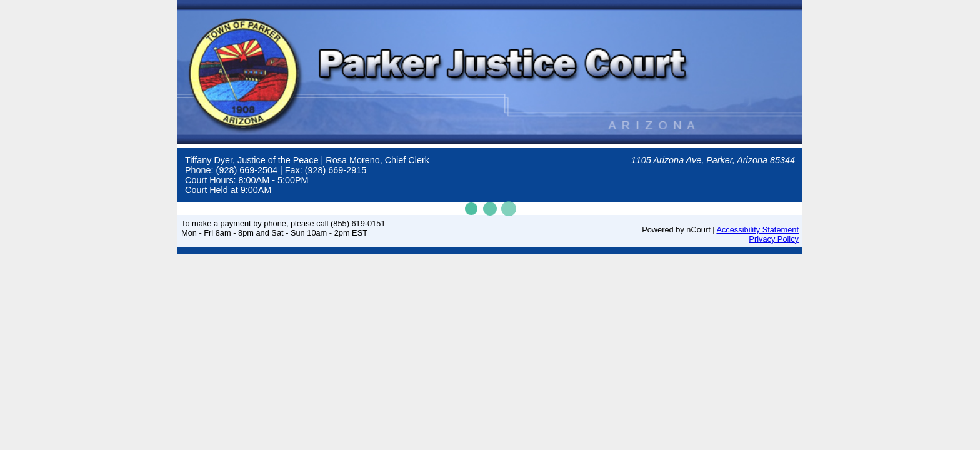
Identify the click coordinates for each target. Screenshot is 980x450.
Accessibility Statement (757, 230)
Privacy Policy (774, 239)
